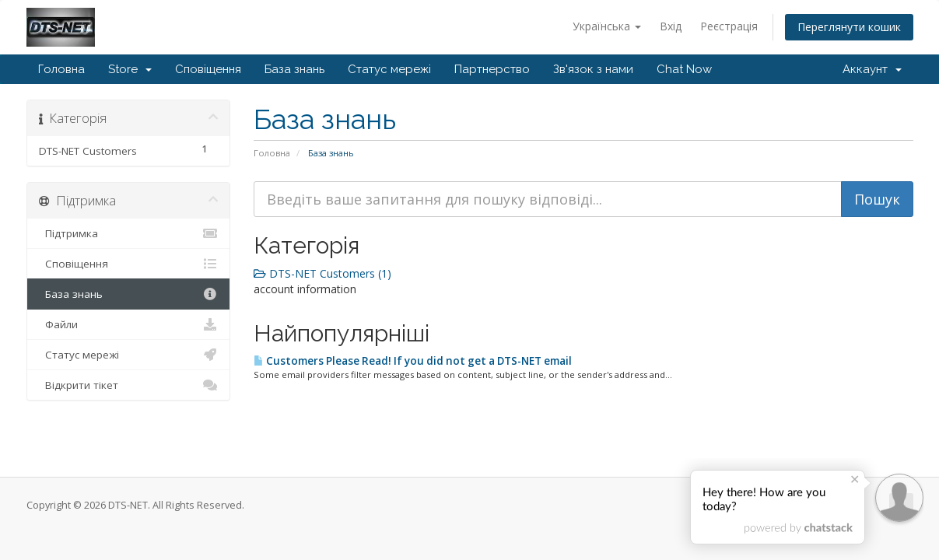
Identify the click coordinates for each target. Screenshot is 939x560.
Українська (607, 26)
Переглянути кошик (849, 27)
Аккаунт (872, 69)
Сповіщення (208, 69)
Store (130, 69)
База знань (294, 69)
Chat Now (684, 69)
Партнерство (492, 69)
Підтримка (129, 233)
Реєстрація (729, 26)
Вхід (671, 26)
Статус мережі (389, 69)
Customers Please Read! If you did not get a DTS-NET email (413, 361)
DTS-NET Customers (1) (322, 273)
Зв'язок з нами (593, 69)
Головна (61, 69)
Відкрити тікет (129, 385)
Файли (129, 324)
